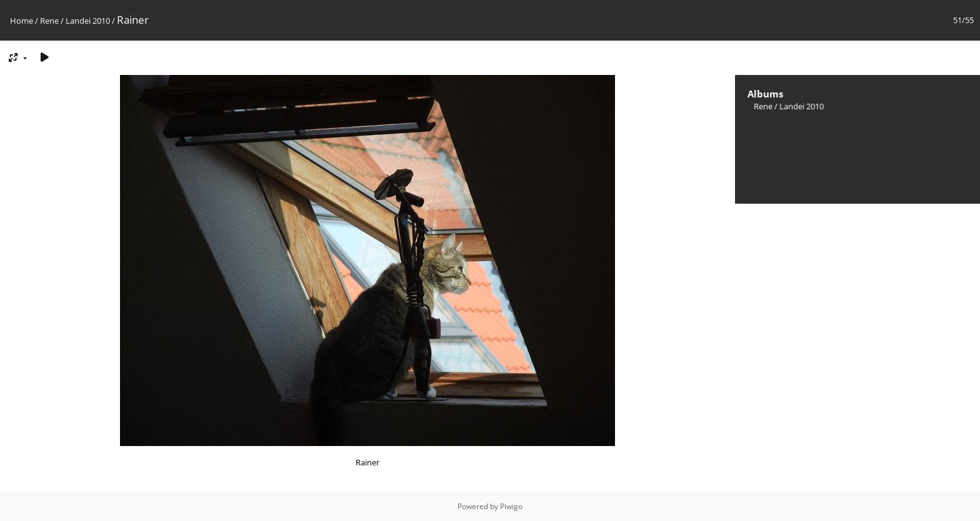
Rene (49, 21)
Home (22, 21)
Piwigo (511, 506)
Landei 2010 (88, 21)
